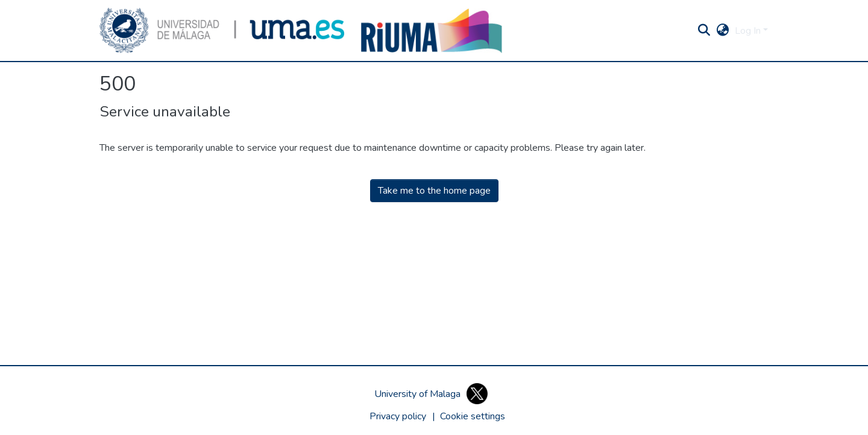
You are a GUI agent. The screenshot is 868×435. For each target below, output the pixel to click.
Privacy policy (398, 416)
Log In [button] (749, 31)
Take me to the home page (434, 191)
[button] (222, 30)
